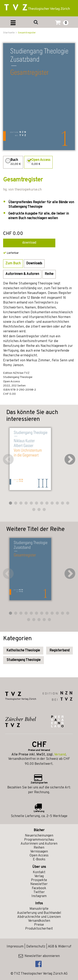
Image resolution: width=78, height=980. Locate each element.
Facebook (39, 888)
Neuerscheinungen (39, 836)
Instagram (39, 896)
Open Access (39, 856)
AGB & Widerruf (60, 947)
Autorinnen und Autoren (39, 844)
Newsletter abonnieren (39, 956)
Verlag (39, 876)
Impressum (15, 947)
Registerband (59, 651)
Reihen (39, 848)
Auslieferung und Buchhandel (39, 913)
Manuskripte (39, 909)
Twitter (39, 892)
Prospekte (39, 880)
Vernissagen (39, 852)
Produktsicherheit (39, 929)
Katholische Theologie (23, 651)
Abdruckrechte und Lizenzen (39, 917)
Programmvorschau (39, 840)
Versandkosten (39, 921)
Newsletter (39, 884)
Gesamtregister (27, 33)
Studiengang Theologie (24, 660)
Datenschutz (36, 947)
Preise (39, 925)
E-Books (39, 860)
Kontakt (39, 872)
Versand (60, 755)
